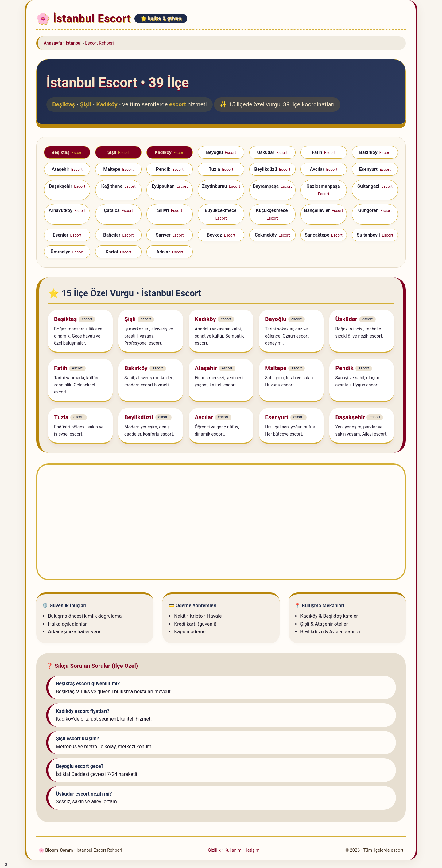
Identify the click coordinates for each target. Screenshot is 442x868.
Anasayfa (53, 43)
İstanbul (74, 43)
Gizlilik (214, 850)
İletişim (252, 850)
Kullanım (233, 850)
